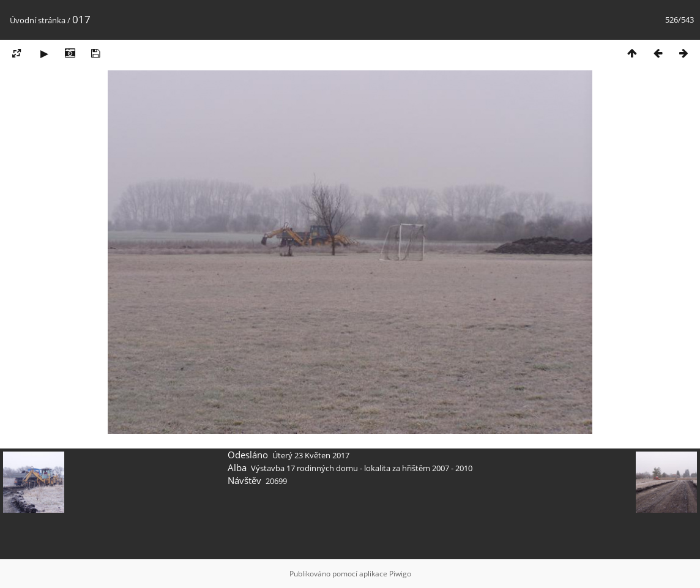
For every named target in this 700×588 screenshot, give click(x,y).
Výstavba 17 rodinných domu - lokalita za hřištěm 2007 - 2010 (362, 468)
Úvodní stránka (38, 20)
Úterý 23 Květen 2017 (311, 455)
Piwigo (400, 574)
